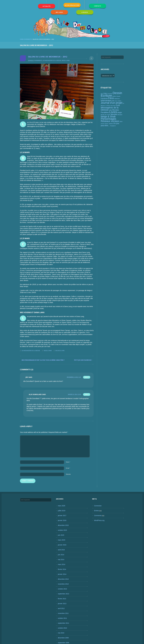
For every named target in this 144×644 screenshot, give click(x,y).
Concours (110, 94)
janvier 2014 (62, 574)
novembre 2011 (63, 613)
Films (111, 98)
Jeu (113, 101)
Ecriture (106, 96)
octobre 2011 (62, 618)
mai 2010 (61, 633)
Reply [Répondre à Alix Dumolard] (87, 394)
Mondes (114, 114)
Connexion (98, 506)
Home (22, 39)
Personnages (108, 119)
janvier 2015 (62, 545)
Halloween (117, 99)
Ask (102, 94)
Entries (98, 511)
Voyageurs (113, 126)
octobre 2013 (62, 589)
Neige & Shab (66, 61)
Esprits (118, 96)
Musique (120, 115)
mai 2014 (61, 560)
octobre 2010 (62, 628)
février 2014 (62, 569)
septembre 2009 (63, 643)
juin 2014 (61, 555)
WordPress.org (99, 520)
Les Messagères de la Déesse (52, 61)
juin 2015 (61, 535)
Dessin (117, 93)
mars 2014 (61, 564)
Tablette (111, 124)
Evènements (28, 39)
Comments (99, 516)
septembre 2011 (63, 623)
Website (68, 474)
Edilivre (114, 96)
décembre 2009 (63, 638)
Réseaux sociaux (110, 121)
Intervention (106, 101)
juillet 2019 (62, 511)
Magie (120, 112)
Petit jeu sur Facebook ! (83, 360)
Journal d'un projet (111, 103)
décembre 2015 (63, 525)
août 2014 (61, 550)
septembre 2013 (63, 594)
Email (68, 468)
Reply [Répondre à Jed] (87, 377)
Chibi (105, 93)
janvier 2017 (62, 516)
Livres (113, 112)
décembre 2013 (63, 579)
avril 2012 (61, 608)
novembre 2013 (63, 584)
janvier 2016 (62, 520)
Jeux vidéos (118, 101)
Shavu (107, 124)
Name (68, 462)
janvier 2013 (62, 604)
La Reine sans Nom (111, 106)
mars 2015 (61, 540)
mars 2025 (61, 506)
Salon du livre (60, 351)
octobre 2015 (62, 530)
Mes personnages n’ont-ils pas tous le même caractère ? (43, 360)
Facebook (104, 98)
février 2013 (62, 599)
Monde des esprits (106, 115)
